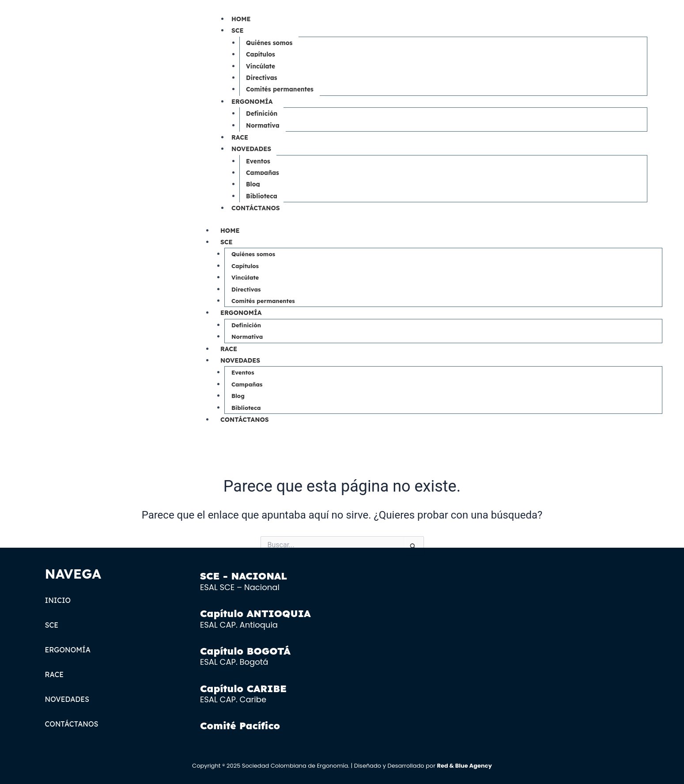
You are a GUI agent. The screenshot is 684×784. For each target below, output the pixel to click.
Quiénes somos (270, 43)
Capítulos (261, 54)
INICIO (58, 600)
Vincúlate (261, 66)
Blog (253, 184)
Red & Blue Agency (464, 766)
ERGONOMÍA (252, 102)
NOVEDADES (251, 149)
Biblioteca (262, 196)
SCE (238, 30)
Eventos (258, 161)
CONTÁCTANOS (256, 208)
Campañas (263, 173)
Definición (262, 114)
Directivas (262, 78)
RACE (240, 137)
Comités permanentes (280, 89)
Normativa (263, 125)
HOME (241, 19)
